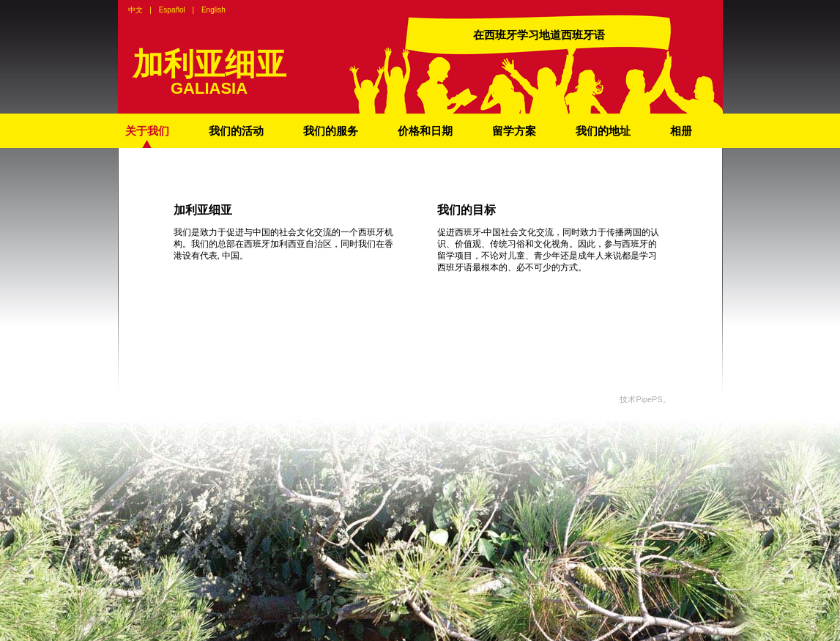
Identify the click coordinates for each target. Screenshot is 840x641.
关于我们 (147, 131)
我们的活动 (236, 131)
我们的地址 (603, 131)
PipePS (649, 399)
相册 (681, 131)
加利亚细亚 (209, 64)
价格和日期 (425, 131)
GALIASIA (209, 88)
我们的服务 (331, 131)
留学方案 (514, 131)
